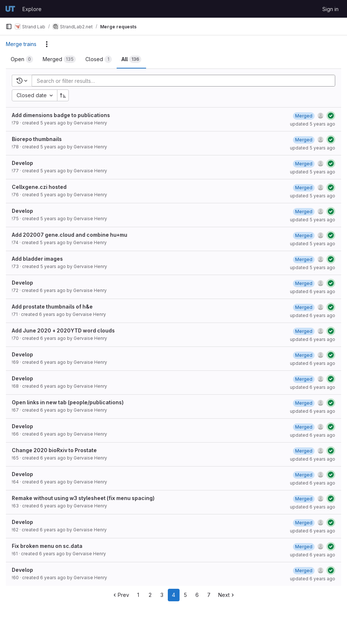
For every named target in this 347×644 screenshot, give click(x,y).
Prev (121, 595)
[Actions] (47, 44)
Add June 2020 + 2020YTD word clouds (63, 330)
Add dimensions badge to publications (61, 115)
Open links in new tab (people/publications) (68, 402)
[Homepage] (10, 9)
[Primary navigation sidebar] (9, 27)
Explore (32, 9)
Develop (22, 163)
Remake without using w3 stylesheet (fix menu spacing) (83, 498)
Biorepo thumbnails (37, 139)
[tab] (22, 59)
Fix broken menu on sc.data (47, 546)
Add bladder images (37, 259)
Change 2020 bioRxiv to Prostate (54, 450)
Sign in (330, 9)
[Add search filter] (186, 81)
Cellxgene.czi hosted (39, 187)
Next (227, 595)
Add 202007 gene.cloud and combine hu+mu (70, 235)
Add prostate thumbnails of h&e (52, 307)
